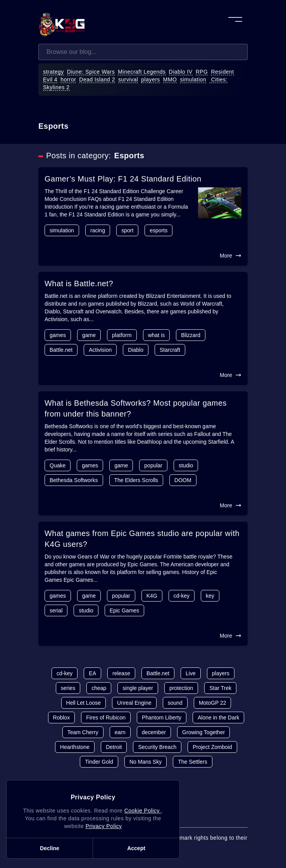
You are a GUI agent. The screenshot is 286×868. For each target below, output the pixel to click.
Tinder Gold (99, 762)
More (231, 256)
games (58, 335)
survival (128, 80)
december (154, 732)
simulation (193, 80)
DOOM (183, 480)
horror (68, 80)
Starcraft (170, 350)
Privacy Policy (104, 826)
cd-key (182, 596)
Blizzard (191, 335)
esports (159, 230)
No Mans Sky (146, 762)
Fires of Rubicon (106, 718)
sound (175, 703)
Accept (136, 848)
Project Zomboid (212, 747)
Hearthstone (75, 747)
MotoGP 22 (213, 703)
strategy (53, 72)
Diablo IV (181, 72)
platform (122, 335)
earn (120, 732)
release (121, 673)
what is (157, 335)
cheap (99, 688)
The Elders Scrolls (136, 480)
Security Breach (157, 747)
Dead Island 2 (97, 80)
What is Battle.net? (79, 284)
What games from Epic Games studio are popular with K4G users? (142, 539)
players (151, 80)
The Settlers (192, 762)
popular (153, 465)
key (210, 596)
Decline (50, 848)
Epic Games (124, 610)
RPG (202, 72)
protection (181, 688)
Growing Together (203, 732)
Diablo (136, 350)
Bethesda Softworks (74, 480)
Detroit (114, 747)
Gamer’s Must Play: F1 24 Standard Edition (123, 179)
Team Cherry (83, 732)
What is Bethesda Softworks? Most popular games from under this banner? (136, 408)
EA (92, 673)
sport (127, 230)
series (68, 688)
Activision (100, 350)
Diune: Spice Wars (91, 72)
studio (186, 465)
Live (191, 673)
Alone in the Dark (218, 718)
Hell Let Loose (84, 703)
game (89, 335)
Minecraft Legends (142, 72)
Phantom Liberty (162, 718)
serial (56, 610)
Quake (58, 465)
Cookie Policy (143, 811)
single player (138, 688)
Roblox (62, 718)
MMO (170, 80)
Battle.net (61, 350)
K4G (152, 596)
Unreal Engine (134, 703)
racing (98, 230)
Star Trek (220, 688)
